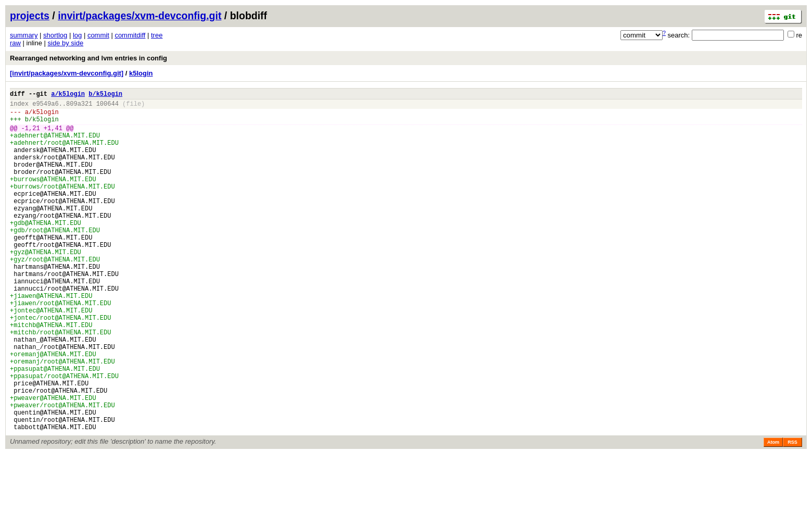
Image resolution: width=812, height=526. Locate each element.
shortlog (55, 35)
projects (30, 16)
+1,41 (53, 136)
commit (98, 35)
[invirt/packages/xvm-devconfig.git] (67, 73)
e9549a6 (45, 107)
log (77, 35)
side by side (66, 43)
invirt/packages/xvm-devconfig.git (139, 16)
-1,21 (31, 136)
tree (157, 35)
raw (15, 43)
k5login (141, 73)
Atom (773, 514)
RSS (792, 514)
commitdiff (130, 35)
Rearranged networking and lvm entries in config (88, 58)
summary (24, 35)
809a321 (79, 107)
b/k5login (105, 95)
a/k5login (68, 95)
